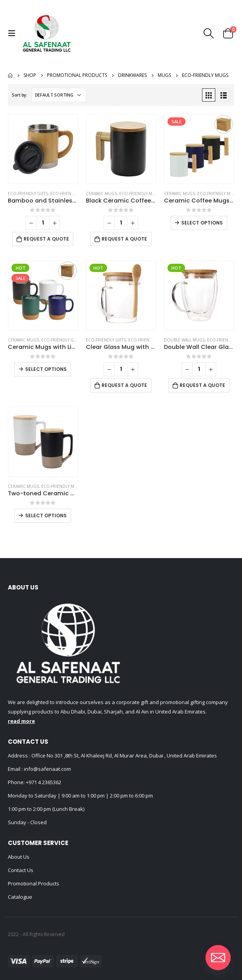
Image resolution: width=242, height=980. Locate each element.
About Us (19, 857)
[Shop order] (59, 95)
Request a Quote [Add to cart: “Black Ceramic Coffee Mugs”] (124, 239)
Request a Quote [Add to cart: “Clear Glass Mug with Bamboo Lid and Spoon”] (124, 385)
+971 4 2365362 (44, 782)
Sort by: (20, 95)
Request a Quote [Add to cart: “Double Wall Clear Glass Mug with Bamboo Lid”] (202, 385)
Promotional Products (34, 883)
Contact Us (21, 870)
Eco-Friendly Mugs (71, 193)
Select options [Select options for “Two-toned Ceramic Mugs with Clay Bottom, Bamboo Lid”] (46, 516)
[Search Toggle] (209, 33)
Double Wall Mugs (184, 340)
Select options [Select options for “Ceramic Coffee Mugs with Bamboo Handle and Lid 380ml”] (202, 223)
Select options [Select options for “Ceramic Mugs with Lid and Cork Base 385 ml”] (46, 369)
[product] (43, 149)
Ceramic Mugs (101, 193)
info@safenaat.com (47, 769)
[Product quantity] (43, 223)
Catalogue (20, 897)
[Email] (218, 958)
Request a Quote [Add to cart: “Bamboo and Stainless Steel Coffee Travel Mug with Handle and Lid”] (46, 239)
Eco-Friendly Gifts (28, 193)
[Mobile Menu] (14, 33)
